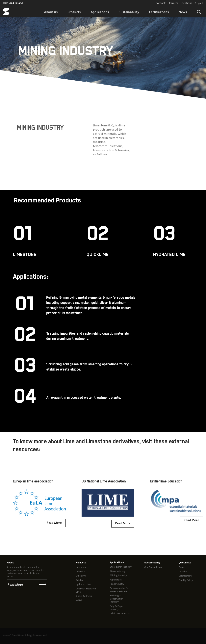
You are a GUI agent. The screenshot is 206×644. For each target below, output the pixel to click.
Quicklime (81, 576)
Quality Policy (186, 580)
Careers (174, 3)
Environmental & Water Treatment (119, 590)
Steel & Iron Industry (121, 567)
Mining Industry (118, 575)
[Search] (199, 12)
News (183, 12)
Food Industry (117, 584)
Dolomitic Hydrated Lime (86, 590)
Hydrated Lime (83, 584)
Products (74, 12)
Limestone (81, 567)
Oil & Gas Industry (120, 613)
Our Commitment (153, 567)
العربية (199, 3)
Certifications (159, 12)
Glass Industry (118, 571)
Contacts (161, 3)
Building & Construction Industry (117, 599)
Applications (100, 12)
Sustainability (129, 12)
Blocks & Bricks (84, 596)
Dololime (80, 580)
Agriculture (116, 580)
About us (51, 12)
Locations (186, 3)
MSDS (79, 600)
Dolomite (80, 572)
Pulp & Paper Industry (117, 608)
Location (183, 572)
